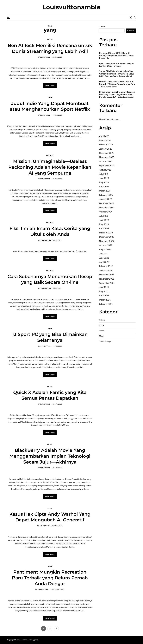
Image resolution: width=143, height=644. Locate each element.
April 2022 (104, 262)
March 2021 (105, 300)
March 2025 (105, 191)
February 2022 (106, 266)
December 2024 (107, 203)
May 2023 (104, 224)
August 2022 (105, 249)
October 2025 (106, 161)
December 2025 (107, 153)
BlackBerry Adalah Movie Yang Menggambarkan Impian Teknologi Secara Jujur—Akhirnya (50, 456)
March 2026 (105, 140)
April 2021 (104, 296)
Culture (50, 155)
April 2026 (104, 136)
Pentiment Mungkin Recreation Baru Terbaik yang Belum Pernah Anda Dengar (50, 578)
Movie (50, 39)
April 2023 (104, 228)
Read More (50, 86)
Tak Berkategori (106, 342)
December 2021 (107, 275)
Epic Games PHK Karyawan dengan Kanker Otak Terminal (117, 65)
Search (102, 26)
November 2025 (107, 157)
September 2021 (107, 283)
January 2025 (106, 199)
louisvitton (45, 57)
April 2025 (104, 186)
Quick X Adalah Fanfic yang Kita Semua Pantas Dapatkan (50, 395)
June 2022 (104, 258)
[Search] (135, 17)
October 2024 (106, 212)
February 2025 (106, 195)
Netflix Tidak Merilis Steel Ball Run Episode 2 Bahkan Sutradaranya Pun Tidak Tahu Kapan (117, 84)
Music (50, 508)
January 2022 (106, 270)
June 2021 (104, 287)
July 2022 (104, 254)
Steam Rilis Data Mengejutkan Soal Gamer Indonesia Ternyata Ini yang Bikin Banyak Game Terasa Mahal (116, 74)
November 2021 (107, 279)
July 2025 (104, 174)
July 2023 (104, 216)
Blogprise (34, 640)
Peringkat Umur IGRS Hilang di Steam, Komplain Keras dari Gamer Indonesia (116, 55)
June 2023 (104, 220)
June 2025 (104, 178)
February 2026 (106, 145)
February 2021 (106, 304)
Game (50, 97)
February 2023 (106, 233)
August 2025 (105, 170)
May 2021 (104, 291)
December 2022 (107, 237)
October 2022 (106, 245)
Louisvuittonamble (72, 7)
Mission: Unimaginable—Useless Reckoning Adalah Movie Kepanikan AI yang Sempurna (50, 167)
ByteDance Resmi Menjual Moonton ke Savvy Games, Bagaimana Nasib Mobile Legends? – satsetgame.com (117, 94)
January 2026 (106, 149)
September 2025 (107, 166)
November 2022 (107, 241)
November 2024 (107, 207)
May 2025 (104, 182)
